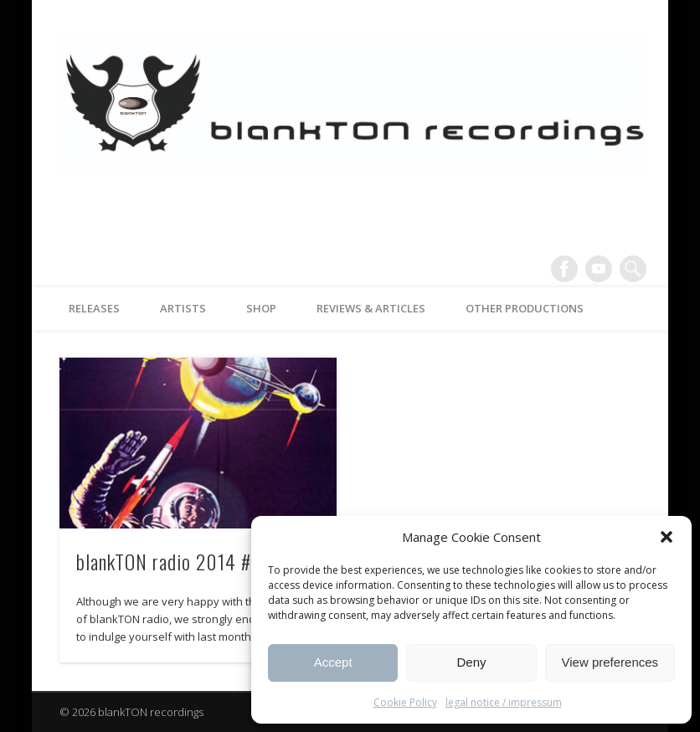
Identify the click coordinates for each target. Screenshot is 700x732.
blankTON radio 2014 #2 (169, 561)
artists (183, 308)
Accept (333, 662)
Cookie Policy (405, 702)
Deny (471, 662)
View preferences (610, 662)
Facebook (564, 269)
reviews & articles (371, 308)
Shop (261, 308)
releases (94, 308)
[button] (667, 537)
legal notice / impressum (504, 702)
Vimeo (599, 269)
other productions (525, 308)
